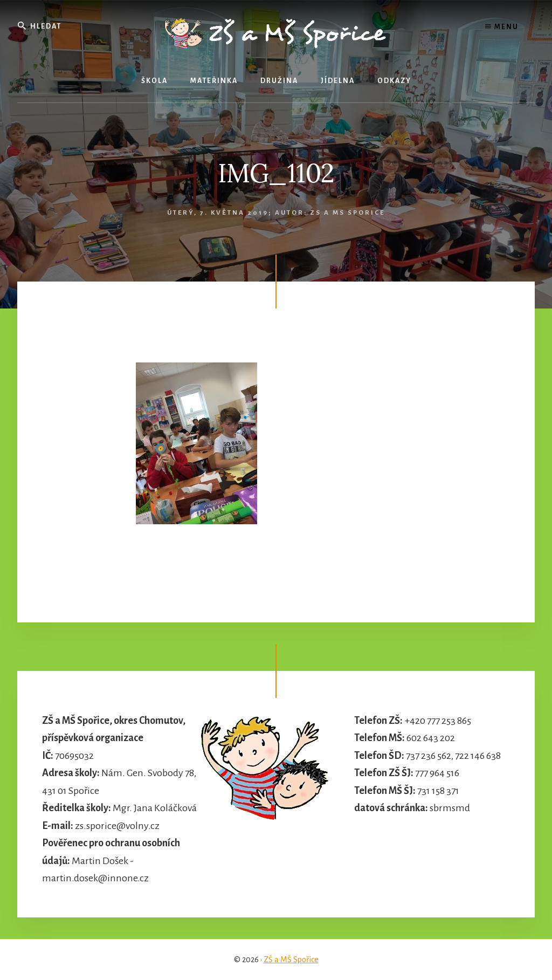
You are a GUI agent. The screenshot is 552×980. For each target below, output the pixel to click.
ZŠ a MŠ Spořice (291, 960)
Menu (502, 27)
